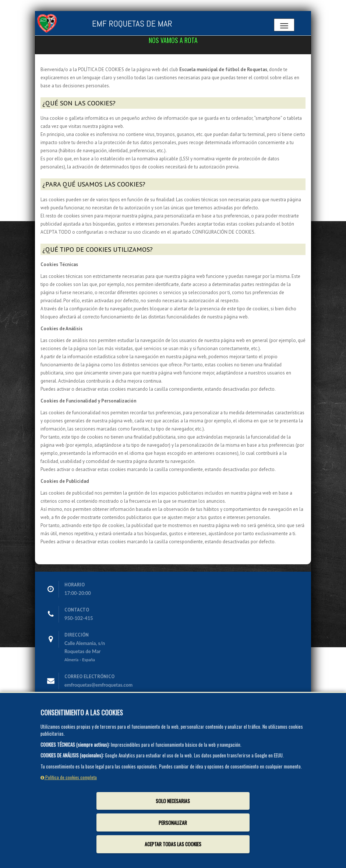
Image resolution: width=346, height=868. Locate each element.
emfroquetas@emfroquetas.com (98, 685)
